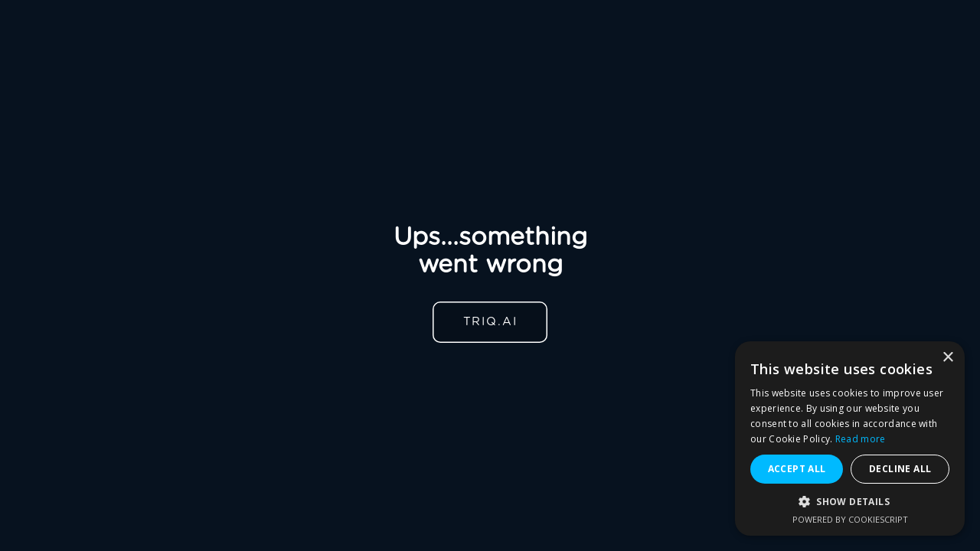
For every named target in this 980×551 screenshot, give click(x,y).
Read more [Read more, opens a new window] (861, 439)
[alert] (850, 439)
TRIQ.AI (490, 322)
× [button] (947, 358)
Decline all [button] (900, 469)
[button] (850, 502)
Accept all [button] (797, 469)
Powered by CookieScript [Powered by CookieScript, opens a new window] (850, 519)
